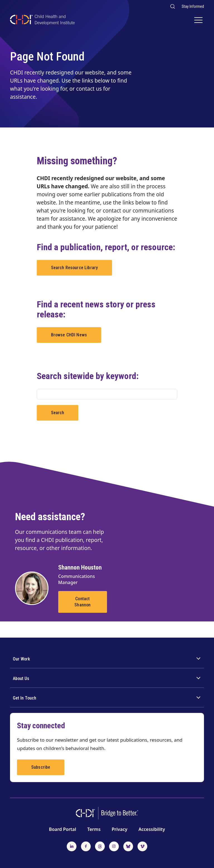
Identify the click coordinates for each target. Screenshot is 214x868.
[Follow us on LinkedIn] (72, 846)
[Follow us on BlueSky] (128, 846)
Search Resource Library (75, 268)
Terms (94, 829)
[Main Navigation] (199, 21)
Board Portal (63, 829)
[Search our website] (172, 6)
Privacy (120, 829)
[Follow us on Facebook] (86, 846)
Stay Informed (193, 6)
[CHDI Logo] (42, 21)
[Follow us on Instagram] (114, 846)
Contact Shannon (82, 602)
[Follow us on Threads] (100, 846)
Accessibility (152, 829)
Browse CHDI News (69, 335)
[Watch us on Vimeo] (142, 846)
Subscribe (41, 767)
